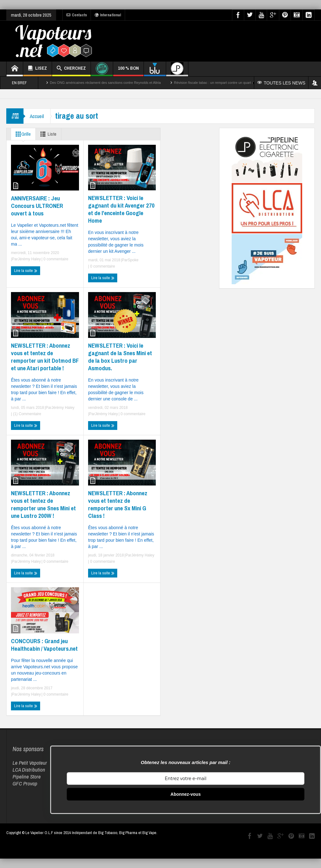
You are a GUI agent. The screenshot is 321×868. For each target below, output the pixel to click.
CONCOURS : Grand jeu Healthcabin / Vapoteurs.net (44, 645)
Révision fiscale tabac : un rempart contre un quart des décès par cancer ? (231, 83)
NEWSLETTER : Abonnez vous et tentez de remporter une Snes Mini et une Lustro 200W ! (43, 504)
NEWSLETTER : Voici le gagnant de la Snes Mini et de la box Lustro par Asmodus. (120, 357)
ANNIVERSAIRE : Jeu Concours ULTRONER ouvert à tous (37, 206)
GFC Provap (25, 783)
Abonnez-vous (186, 794)
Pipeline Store (27, 776)
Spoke (133, 260)
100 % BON (128, 71)
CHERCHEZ (71, 69)
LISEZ (37, 69)
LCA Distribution (29, 770)
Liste (47, 134)
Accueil (37, 116)
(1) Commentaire (26, 414)
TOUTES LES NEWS (281, 83)
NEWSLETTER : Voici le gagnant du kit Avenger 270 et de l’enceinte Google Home (121, 209)
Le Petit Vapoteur (30, 763)
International (108, 15)
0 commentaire (55, 259)
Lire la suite (26, 271)
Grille (22, 134)
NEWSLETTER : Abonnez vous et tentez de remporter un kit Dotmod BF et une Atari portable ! (45, 357)
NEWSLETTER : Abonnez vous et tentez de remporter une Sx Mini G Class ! (118, 504)
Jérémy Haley (29, 259)
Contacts (77, 15)
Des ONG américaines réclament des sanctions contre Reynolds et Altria (105, 83)
